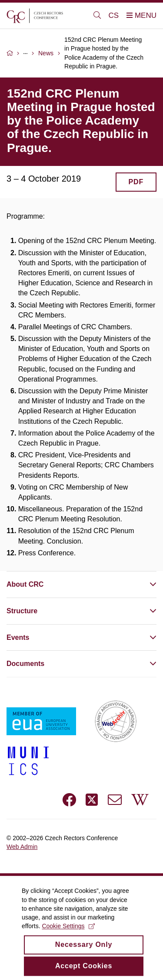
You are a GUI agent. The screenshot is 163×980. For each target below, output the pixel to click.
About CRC (25, 584)
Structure (22, 611)
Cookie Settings (68, 934)
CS (114, 15)
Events (18, 637)
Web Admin (22, 847)
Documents (25, 664)
